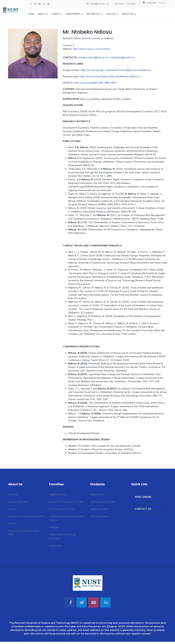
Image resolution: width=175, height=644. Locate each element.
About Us (13, 497)
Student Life (97, 497)
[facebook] (31, 4)
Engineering (55, 548)
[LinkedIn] (44, 4)
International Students (102, 504)
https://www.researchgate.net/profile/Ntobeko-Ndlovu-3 (110, 77)
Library (12, 511)
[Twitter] (82, 605)
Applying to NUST (100, 511)
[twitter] (35, 4)
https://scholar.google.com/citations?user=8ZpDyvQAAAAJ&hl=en (116, 71)
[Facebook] (70, 605)
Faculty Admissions (18, 504)
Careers (12, 526)
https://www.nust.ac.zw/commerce (92, 49)
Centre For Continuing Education (26, 519)
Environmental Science (61, 511)
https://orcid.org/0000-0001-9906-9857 (95, 83)
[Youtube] (40, 4)
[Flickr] (48, 4)
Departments (73, 14)
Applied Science (58, 497)
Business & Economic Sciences (66, 504)
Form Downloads (99, 519)
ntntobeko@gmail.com (123, 58)
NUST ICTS (71, 642)
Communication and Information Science (66, 521)
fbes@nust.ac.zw (100, 4)
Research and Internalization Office (24, 535)
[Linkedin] (105, 605)
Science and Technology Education (62, 539)
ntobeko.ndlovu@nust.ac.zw (93, 58)
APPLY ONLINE (143, 499)
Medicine (54, 530)
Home (31, 14)
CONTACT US (143, 511)
